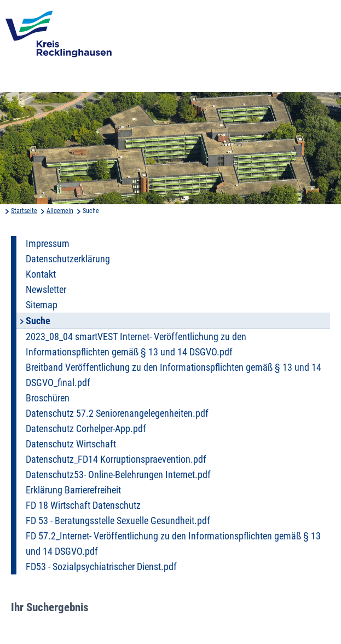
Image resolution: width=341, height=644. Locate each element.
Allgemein (60, 211)
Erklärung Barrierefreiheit (73, 490)
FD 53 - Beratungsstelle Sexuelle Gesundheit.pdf (118, 521)
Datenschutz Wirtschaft (71, 444)
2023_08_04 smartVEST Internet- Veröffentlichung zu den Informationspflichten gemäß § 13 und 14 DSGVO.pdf (136, 344)
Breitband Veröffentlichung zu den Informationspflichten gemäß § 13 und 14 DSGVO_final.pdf (174, 375)
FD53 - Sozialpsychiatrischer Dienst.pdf (101, 567)
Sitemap (42, 305)
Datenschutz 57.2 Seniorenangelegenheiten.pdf (117, 413)
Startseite (24, 211)
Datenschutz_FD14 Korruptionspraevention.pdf (116, 459)
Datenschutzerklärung (68, 259)
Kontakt (41, 274)
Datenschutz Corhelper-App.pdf (86, 429)
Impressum (48, 244)
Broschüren (48, 398)
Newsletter (46, 290)
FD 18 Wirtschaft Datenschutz (83, 505)
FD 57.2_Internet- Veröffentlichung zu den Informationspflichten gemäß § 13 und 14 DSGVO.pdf (173, 544)
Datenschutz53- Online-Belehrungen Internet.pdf (118, 475)
